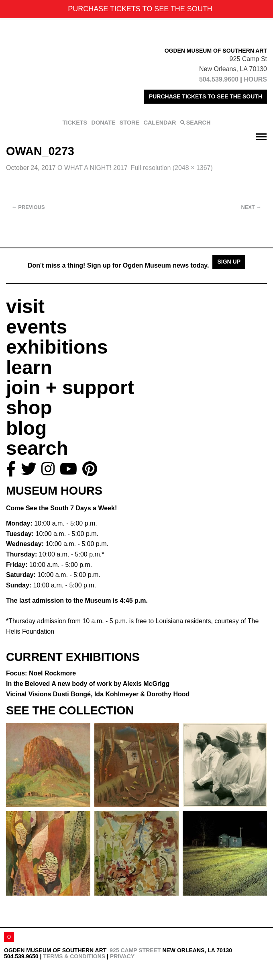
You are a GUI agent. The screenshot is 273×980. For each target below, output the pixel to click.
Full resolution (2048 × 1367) (172, 168)
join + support (70, 388)
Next (251, 207)
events (37, 327)
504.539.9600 (219, 79)
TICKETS (75, 123)
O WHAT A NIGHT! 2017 (93, 168)
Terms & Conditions (74, 956)
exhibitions (57, 347)
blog (26, 428)
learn (29, 367)
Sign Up (229, 262)
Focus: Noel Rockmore (41, 673)
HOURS (255, 79)
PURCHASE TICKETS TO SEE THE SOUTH (206, 96)
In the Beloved (88, 684)
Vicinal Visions (98, 694)
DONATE (104, 123)
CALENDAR (160, 123)
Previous (28, 207)
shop (29, 408)
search (37, 448)
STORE (129, 123)
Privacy (122, 956)
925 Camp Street (135, 950)
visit (25, 306)
